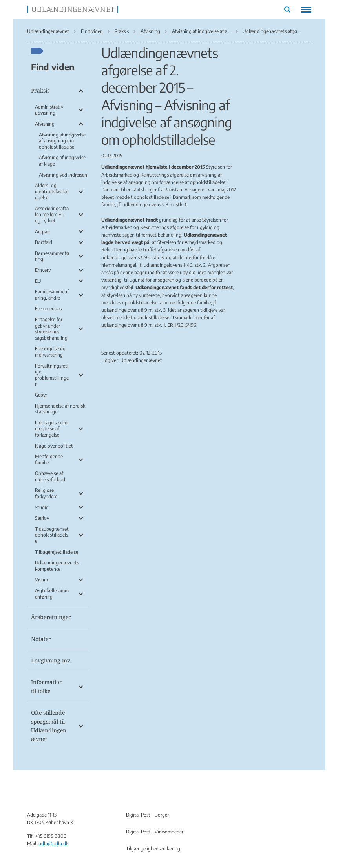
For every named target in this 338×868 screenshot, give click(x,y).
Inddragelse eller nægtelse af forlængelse (52, 429)
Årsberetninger (51, 617)
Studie (42, 507)
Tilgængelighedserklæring (153, 849)
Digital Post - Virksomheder (155, 832)
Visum (41, 580)
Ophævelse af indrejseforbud (50, 476)
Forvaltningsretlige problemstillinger (52, 375)
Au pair (42, 232)
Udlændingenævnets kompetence (57, 566)
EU (38, 281)
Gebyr (41, 395)
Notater (41, 639)
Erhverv (43, 270)
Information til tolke (47, 686)
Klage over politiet (54, 446)
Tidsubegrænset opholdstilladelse (52, 535)
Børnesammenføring (52, 256)
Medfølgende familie (49, 459)
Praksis (40, 90)
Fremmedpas (48, 308)
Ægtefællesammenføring (52, 594)
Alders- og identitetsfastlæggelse (52, 191)
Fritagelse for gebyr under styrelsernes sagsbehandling (51, 329)
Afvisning (45, 124)
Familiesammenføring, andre (52, 295)
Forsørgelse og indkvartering (50, 352)
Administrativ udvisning (49, 110)
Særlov (42, 518)
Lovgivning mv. (51, 660)
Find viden (53, 67)
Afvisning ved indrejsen (63, 175)
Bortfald (44, 242)
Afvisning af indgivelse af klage (62, 161)
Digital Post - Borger (147, 815)
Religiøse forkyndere (46, 493)
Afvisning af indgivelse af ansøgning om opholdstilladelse (62, 141)
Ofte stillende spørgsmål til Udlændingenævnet (49, 726)
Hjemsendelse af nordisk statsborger (60, 409)
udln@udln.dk (53, 843)
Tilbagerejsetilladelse (57, 552)
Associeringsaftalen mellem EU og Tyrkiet (52, 215)
